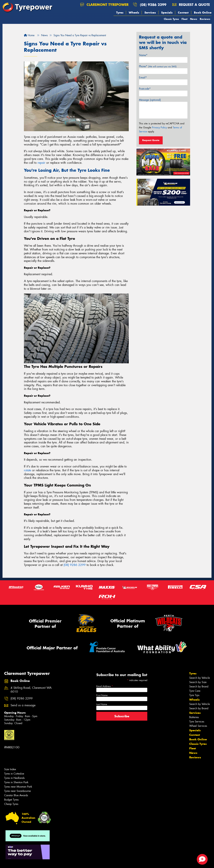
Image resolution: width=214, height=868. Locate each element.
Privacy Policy (159, 128)
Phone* (158, 66)
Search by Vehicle (200, 678)
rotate (28, 470)
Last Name (102, 704)
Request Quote (151, 140)
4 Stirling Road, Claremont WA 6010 (31, 690)
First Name (102, 695)
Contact (183, 13)
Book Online (203, 13)
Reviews (205, 19)
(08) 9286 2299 (153, 5)
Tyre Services (197, 722)
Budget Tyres (11, 800)
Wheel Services (198, 726)
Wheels (134, 13)
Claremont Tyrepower (104, 5)
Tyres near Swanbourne (17, 791)
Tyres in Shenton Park (16, 782)
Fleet (184, 19)
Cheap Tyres (11, 804)
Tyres (120, 13)
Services (150, 13)
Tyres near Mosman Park (18, 787)
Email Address (105, 686)
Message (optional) (150, 100)
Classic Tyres (171, 19)
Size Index (10, 769)
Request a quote (191, 5)
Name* (143, 55)
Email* (143, 78)
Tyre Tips (194, 695)
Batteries (194, 717)
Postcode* (145, 89)
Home (29, 35)
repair (41, 163)
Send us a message (23, 705)
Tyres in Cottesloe (14, 774)
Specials (167, 13)
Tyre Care (195, 691)
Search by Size (198, 682)
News (194, 19)
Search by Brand (199, 687)
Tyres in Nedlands (14, 778)
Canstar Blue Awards (16, 795)
